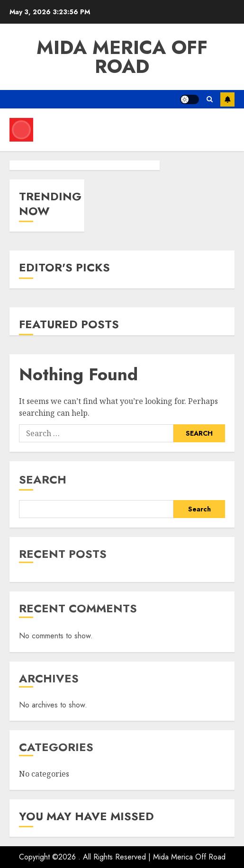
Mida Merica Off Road (122, 57)
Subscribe (227, 99)
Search (43, 479)
